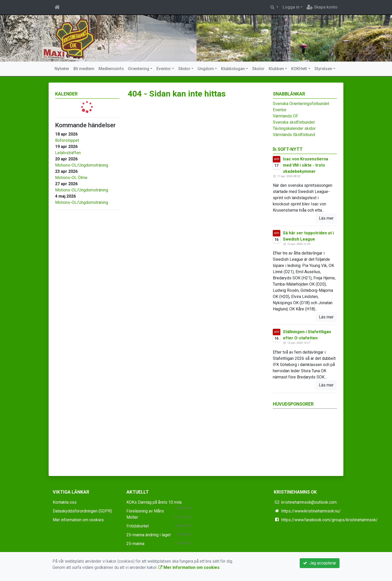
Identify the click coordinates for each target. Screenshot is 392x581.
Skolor (258, 69)
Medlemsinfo (111, 69)
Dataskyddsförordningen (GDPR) (82, 511)
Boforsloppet (67, 140)
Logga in (291, 7)
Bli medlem (84, 69)
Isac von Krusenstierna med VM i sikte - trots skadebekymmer (306, 165)
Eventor (164, 69)
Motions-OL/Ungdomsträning (82, 165)
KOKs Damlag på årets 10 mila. (154, 502)
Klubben (276, 69)
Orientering (139, 69)
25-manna (135, 544)
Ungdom (206, 69)
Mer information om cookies (78, 520)
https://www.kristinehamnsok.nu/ (311, 511)
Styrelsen (323, 69)
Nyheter (62, 69)
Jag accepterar (320, 563)
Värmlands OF (285, 116)
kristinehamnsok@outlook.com (309, 502)
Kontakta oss (65, 502)
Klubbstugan (233, 69)
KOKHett (299, 69)
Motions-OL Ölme (71, 178)
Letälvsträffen (68, 153)
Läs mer (326, 218)
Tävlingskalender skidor (294, 128)
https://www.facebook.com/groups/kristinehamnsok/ (330, 520)
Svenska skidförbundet (294, 122)
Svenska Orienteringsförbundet (301, 104)
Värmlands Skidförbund (294, 135)
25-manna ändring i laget (149, 535)
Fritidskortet (138, 526)
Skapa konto (322, 7)
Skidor (184, 69)
